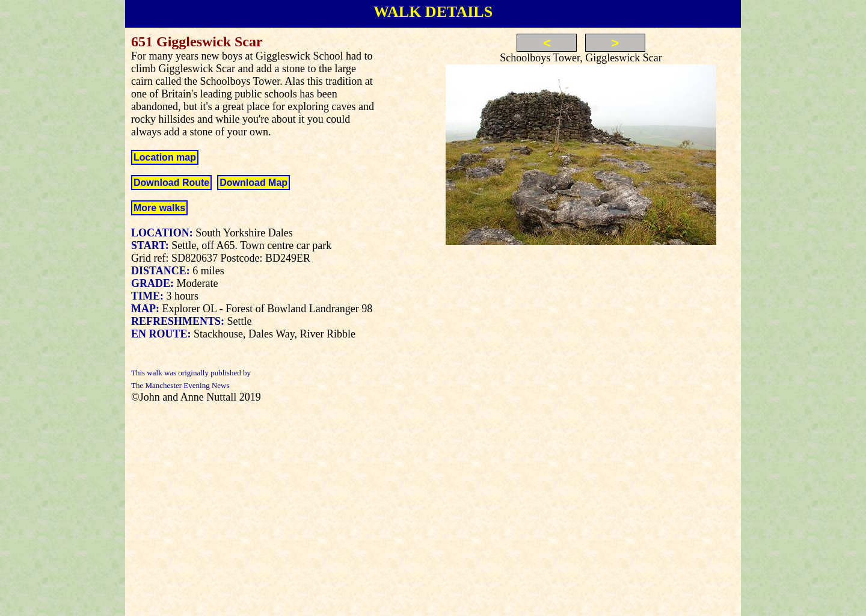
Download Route (171, 183)
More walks (159, 208)
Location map (165, 157)
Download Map (253, 183)
